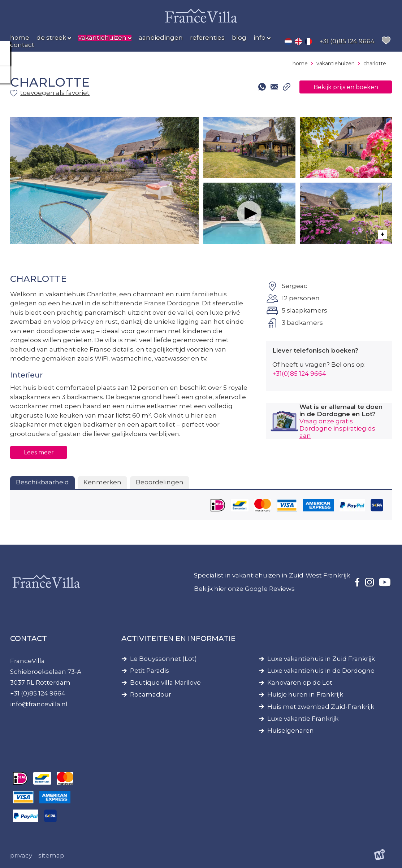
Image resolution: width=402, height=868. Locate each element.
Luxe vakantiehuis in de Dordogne (321, 671)
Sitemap (51, 855)
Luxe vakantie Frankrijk (303, 719)
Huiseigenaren (291, 731)
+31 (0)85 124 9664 (38, 693)
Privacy (21, 855)
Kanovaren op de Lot (300, 683)
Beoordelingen (160, 482)
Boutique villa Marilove (165, 683)
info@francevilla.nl (39, 704)
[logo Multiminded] (380, 856)
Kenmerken (102, 482)
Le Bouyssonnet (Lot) (163, 659)
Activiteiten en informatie (178, 638)
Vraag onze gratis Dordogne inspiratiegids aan (337, 428)
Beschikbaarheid (42, 482)
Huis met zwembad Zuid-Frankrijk (321, 707)
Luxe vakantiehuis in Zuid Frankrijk (321, 659)
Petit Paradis (150, 671)
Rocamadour (151, 695)
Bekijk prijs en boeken (342, 87)
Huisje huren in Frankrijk (305, 695)
